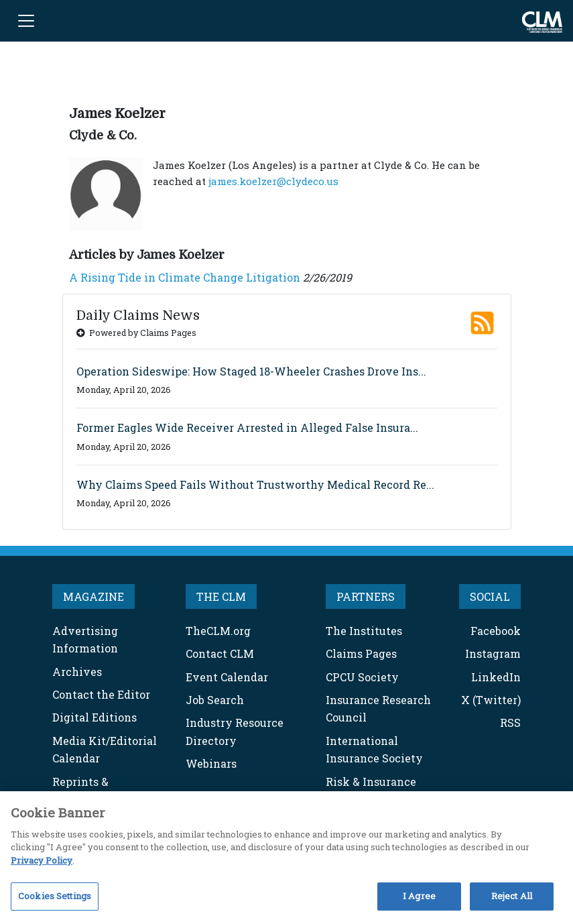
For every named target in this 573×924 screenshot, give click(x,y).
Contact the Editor (101, 694)
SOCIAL (490, 596)
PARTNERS (366, 596)
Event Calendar (227, 677)
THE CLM (221, 596)
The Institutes (364, 631)
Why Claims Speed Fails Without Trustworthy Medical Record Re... (255, 484)
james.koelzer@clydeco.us (273, 181)
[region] (286, 858)
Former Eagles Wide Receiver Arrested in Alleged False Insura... (247, 427)
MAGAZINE (93, 596)
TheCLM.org (218, 631)
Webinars (211, 763)
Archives (77, 672)
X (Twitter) (491, 700)
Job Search (215, 700)
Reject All (512, 896)
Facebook (496, 631)
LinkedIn (496, 677)
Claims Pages (361, 653)
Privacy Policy (42, 860)
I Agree (419, 896)
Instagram (493, 653)
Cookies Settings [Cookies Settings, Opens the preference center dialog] (55, 896)
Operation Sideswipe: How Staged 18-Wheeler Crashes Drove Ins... (251, 371)
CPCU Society (362, 677)
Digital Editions (94, 717)
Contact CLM (220, 653)
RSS (510, 723)
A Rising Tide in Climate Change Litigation (185, 277)
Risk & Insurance (371, 782)
